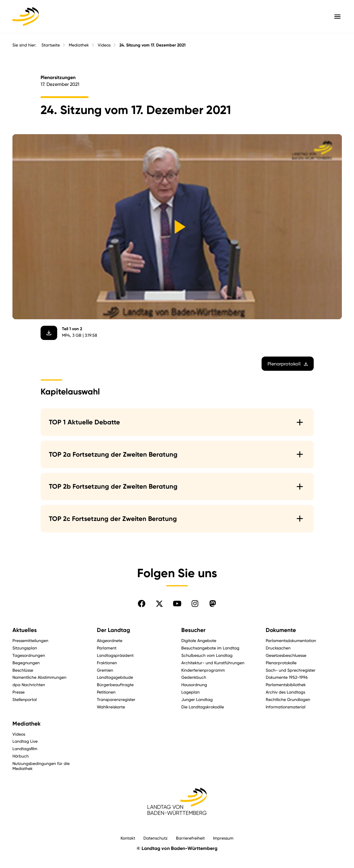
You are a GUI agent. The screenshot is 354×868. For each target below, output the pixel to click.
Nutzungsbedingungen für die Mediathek (41, 766)
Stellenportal (25, 699)
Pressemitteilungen (30, 640)
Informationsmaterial (286, 707)
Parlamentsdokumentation (291, 640)
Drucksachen (278, 648)
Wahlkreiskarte (111, 707)
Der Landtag (113, 630)
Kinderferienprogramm (203, 670)
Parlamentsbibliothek (286, 685)
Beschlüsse (23, 670)
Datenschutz (156, 838)
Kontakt (128, 838)
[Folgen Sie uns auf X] (159, 604)
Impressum (223, 838)
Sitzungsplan (25, 648)
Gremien (105, 670)
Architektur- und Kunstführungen (213, 663)
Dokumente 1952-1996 (287, 677)
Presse (19, 692)
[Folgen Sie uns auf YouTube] (177, 604)
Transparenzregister (116, 699)
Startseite (51, 45)
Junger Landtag (197, 699)
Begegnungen (26, 663)
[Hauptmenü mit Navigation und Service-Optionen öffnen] (337, 17)
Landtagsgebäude (115, 677)
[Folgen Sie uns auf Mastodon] (213, 604)
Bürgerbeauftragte (115, 685)
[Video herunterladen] (49, 333)
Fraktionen (107, 663)
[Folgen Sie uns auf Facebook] (142, 604)
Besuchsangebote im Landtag (210, 648)
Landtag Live (25, 741)
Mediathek (79, 45)
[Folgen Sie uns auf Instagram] (195, 604)
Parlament (107, 648)
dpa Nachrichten (29, 685)
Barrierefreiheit (190, 838)
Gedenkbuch (194, 677)
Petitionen (106, 692)
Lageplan (190, 692)
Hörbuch (21, 756)
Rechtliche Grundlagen (288, 699)
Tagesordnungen (29, 655)
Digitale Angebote (199, 640)
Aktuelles (25, 630)
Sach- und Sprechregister (291, 670)
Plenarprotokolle (281, 663)
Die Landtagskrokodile (203, 707)
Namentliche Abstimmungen (39, 677)
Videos (104, 45)
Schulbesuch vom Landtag (207, 655)
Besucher (193, 630)
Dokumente (281, 630)
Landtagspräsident (115, 655)
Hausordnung (194, 685)
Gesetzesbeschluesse (286, 655)
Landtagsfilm (25, 749)
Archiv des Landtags (285, 692)
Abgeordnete (110, 640)
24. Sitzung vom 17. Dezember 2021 (152, 45)
